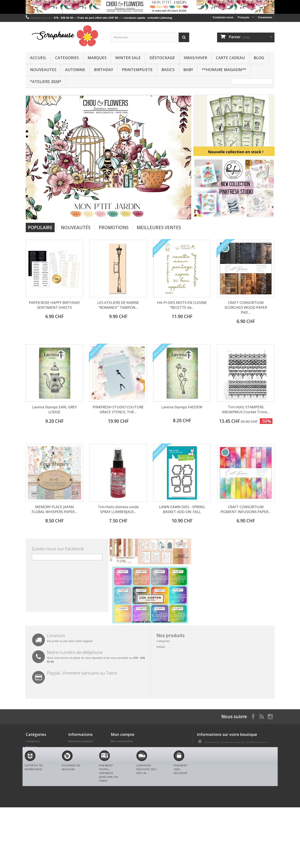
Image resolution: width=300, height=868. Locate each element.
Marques (97, 58)
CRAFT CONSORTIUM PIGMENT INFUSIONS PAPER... (246, 509)
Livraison (74, 752)
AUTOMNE (75, 70)
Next (184, 212)
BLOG (259, 58)
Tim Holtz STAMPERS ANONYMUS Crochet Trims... (246, 409)
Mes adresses (120, 752)
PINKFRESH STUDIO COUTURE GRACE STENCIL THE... (118, 409)
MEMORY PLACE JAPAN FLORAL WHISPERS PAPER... (54, 509)
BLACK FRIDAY (36, 802)
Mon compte (123, 734)
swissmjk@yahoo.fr (227, 765)
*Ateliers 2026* (46, 82)
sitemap (73, 793)
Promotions (114, 227)
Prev (173, 212)
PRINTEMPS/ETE (137, 70)
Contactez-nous (223, 17)
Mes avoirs (118, 747)
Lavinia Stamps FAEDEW (182, 407)
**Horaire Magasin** (224, 70)
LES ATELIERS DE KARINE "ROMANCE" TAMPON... (118, 305)
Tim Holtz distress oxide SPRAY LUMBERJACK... (118, 509)
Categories (67, 58)
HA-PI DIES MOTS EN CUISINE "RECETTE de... (182, 305)
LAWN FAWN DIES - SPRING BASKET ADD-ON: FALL (182, 509)
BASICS (168, 70)
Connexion (265, 17)
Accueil (38, 58)
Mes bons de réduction (126, 763)
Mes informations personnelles (131, 758)
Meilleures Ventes (159, 227)
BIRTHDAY (104, 70)
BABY (188, 70)
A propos (74, 763)
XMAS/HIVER (195, 58)
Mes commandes (122, 741)
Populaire (40, 227)
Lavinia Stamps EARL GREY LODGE (54, 409)
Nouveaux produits (81, 741)
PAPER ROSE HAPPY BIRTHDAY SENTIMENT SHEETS (54, 305)
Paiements (75, 769)
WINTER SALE (128, 58)
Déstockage (162, 58)
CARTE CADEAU (230, 58)
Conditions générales (82, 758)
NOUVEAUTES (43, 70)
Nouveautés (76, 227)
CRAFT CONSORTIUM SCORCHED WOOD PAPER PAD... (246, 307)
